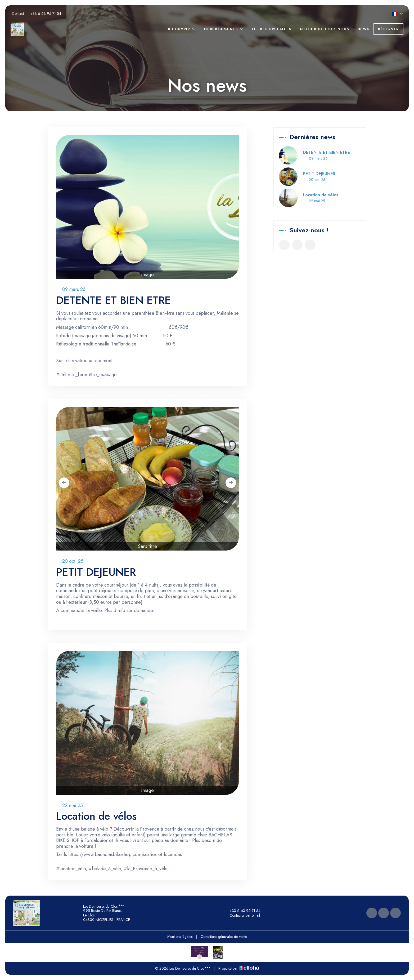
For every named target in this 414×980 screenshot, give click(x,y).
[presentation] (64, 483)
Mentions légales (180, 937)
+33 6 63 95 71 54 (242, 911)
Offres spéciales (272, 29)
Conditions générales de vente (224, 937)
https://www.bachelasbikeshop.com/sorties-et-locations (125, 854)
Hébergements (224, 29)
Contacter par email (242, 915)
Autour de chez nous (324, 29)
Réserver (388, 29)
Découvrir (181, 29)
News (364, 29)
